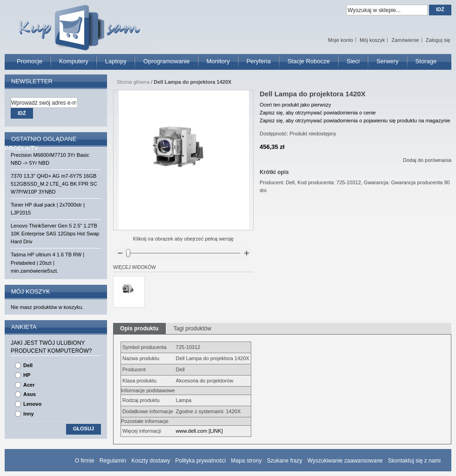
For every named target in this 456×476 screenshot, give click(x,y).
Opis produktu (139, 329)
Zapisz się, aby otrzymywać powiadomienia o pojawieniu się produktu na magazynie (355, 121)
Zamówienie (405, 40)
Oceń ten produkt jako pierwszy (295, 105)
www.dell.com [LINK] (199, 431)
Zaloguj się (438, 40)
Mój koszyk (372, 40)
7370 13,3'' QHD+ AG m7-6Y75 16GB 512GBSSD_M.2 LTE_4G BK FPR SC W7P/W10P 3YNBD (54, 184)
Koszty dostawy (151, 461)
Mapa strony (246, 461)
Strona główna (133, 82)
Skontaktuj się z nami (414, 461)
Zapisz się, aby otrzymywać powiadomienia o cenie (318, 113)
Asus (30, 394)
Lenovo (32, 404)
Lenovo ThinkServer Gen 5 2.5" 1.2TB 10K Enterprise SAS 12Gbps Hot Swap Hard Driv (55, 234)
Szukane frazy (284, 461)
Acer (29, 385)
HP (27, 375)
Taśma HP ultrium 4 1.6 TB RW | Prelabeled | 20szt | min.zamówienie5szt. (47, 262)
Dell (28, 365)
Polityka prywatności (201, 461)
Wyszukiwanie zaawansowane (345, 461)
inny (29, 414)
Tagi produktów (192, 329)
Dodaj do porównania (427, 160)
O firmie (85, 461)
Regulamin (113, 461)
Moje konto (341, 40)
